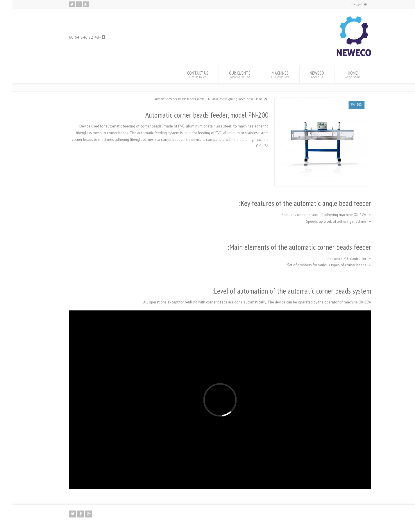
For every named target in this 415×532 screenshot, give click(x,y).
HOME (340, 74)
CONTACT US (185, 74)
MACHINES (268, 74)
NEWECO (304, 74)
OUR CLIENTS (227, 74)
